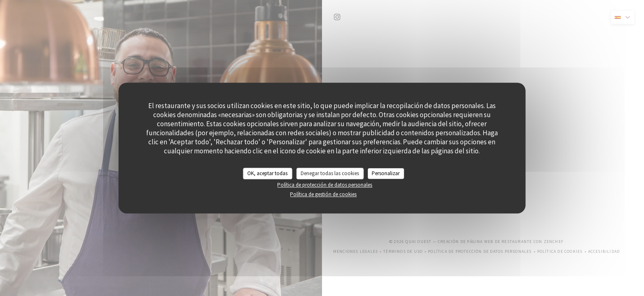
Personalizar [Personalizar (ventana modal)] (386, 173)
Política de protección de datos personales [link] (325, 185)
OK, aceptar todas (267, 173)
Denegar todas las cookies (330, 173)
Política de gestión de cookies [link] (323, 194)
